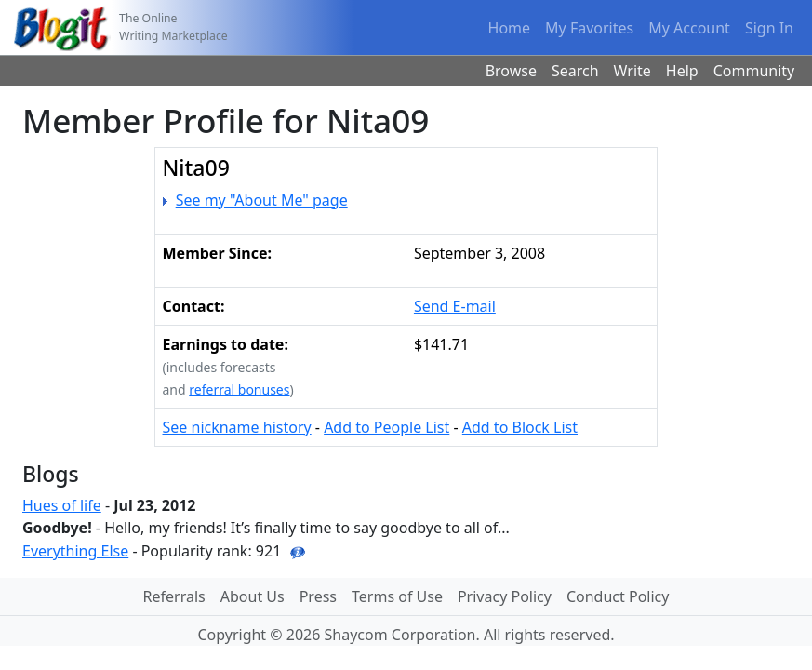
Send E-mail (455, 306)
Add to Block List (520, 427)
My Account (689, 28)
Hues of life (62, 505)
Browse (511, 71)
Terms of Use (397, 596)
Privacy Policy (505, 596)
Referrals (174, 596)
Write (632, 71)
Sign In (769, 28)
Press (318, 596)
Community (754, 71)
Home (510, 28)
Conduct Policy (618, 596)
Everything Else (75, 551)
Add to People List (386, 427)
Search (575, 71)
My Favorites (589, 28)
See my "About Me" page (262, 200)
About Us (253, 596)
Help (682, 71)
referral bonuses (239, 389)
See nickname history (237, 427)
